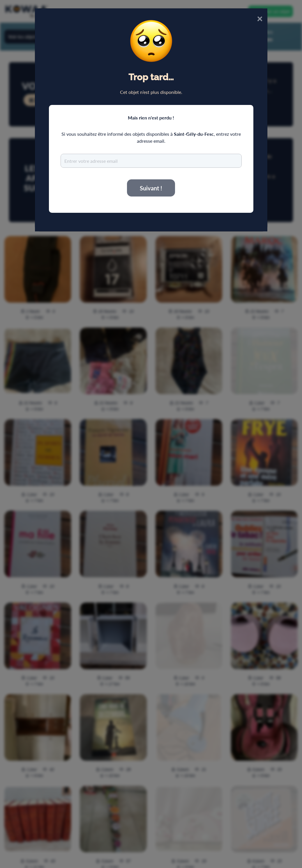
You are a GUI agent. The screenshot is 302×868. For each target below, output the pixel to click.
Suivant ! (151, 188)
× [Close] (260, 18)
